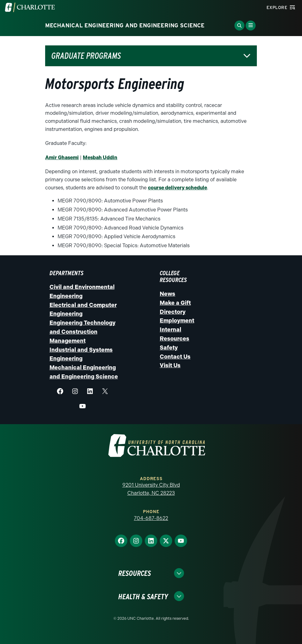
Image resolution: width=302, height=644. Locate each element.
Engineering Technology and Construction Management (83, 332)
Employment (177, 321)
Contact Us (175, 357)
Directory (173, 312)
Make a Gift (175, 303)
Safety (169, 348)
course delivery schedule (177, 188)
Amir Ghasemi (62, 158)
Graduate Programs (86, 56)
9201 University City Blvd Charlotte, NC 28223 (151, 489)
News (168, 294)
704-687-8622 (151, 518)
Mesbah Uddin (100, 158)
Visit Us (170, 365)
